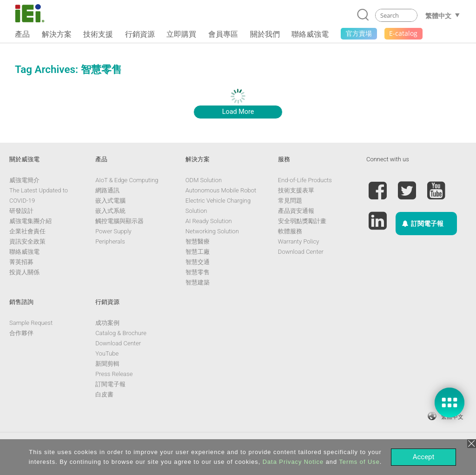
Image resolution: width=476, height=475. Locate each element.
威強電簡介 (24, 180)
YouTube (107, 353)
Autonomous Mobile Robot (221, 190)
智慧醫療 (198, 241)
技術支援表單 (296, 190)
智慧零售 (198, 272)
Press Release (114, 374)
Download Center (301, 252)
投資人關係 (24, 272)
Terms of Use (359, 462)
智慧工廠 (198, 252)
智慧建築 (198, 282)
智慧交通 (198, 262)
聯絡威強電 (24, 252)
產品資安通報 (296, 211)
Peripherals (110, 241)
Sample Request (31, 323)
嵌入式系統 (110, 211)
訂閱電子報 (110, 384)
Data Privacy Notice (293, 462)
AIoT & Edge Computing (127, 180)
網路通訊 (107, 190)
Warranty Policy (298, 241)
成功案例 (107, 323)
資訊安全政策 (27, 241)
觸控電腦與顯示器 (119, 221)
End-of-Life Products (305, 180)
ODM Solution (204, 180)
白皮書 (104, 394)
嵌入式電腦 (110, 201)
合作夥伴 (21, 333)
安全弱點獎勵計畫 (302, 221)
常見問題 (290, 201)
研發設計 (21, 211)
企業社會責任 (27, 231)
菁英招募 (21, 262)
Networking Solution (212, 231)
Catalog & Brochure (121, 333)
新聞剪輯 (107, 364)
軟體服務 (290, 231)
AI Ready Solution (209, 221)
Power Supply (113, 231)
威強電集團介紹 (30, 221)
